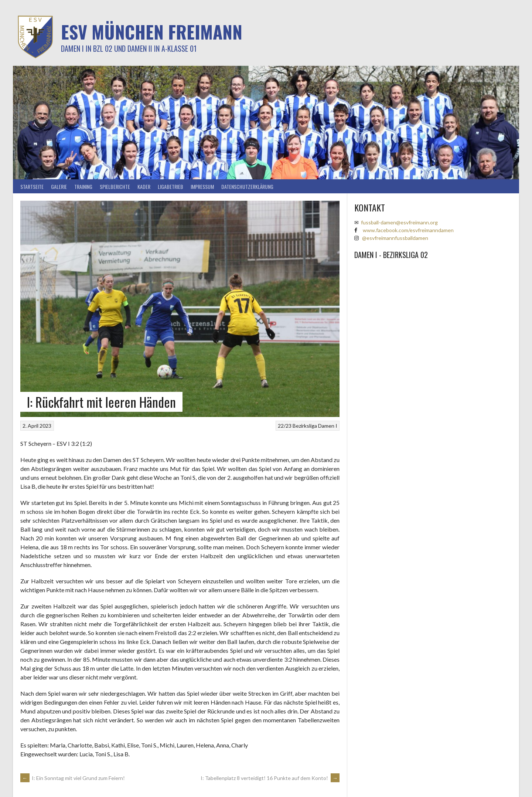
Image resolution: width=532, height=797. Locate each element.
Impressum (202, 186)
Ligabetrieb (170, 186)
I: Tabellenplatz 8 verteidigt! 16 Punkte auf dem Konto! (270, 778)
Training (83, 186)
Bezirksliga (305, 426)
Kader (144, 186)
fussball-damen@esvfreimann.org (399, 222)
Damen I (328, 426)
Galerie (59, 186)
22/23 (285, 426)
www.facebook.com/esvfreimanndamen (408, 230)
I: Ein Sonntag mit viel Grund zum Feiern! (73, 778)
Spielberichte (115, 186)
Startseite (32, 186)
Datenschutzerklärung (247, 186)
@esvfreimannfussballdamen (395, 238)
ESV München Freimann (152, 32)
